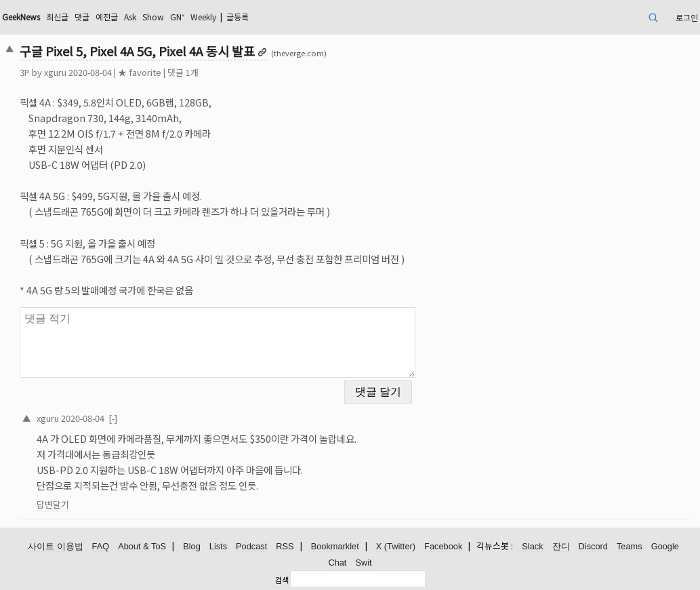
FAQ (101, 546)
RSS (285, 546)
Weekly (203, 17)
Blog (192, 546)
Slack (532, 546)
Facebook (443, 546)
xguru (55, 72)
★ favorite (140, 72)
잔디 (561, 546)
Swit (363, 563)
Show (153, 17)
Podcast (251, 546)
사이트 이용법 (56, 546)
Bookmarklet (335, 546)
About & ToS (142, 546)
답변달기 (53, 504)
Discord (593, 546)
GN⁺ (177, 17)
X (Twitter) (396, 546)
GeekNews (21, 17)
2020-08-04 (83, 418)
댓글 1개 (183, 72)
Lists (218, 546)
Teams (630, 546)
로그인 (687, 17)
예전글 (107, 17)
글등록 (238, 17)
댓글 (82, 17)
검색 (282, 580)
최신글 (57, 17)
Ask (130, 17)
